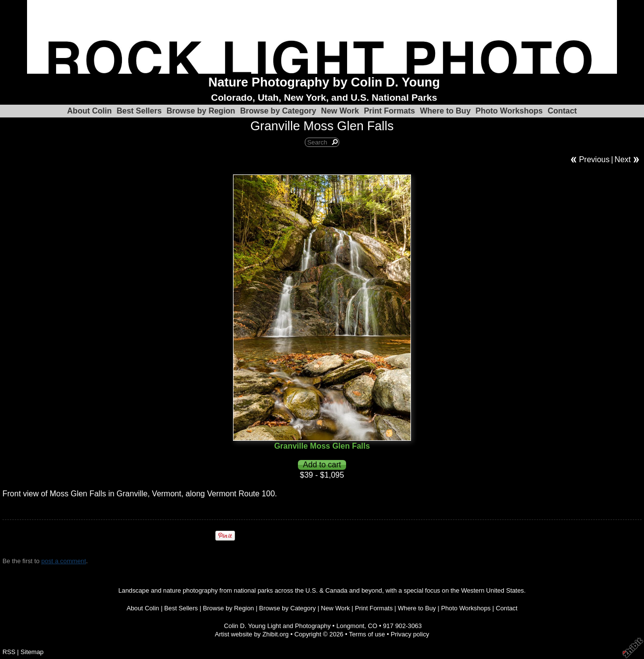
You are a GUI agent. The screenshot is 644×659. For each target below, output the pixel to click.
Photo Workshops (509, 111)
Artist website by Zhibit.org (252, 634)
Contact (562, 111)
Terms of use (367, 634)
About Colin (90, 111)
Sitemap (32, 652)
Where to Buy (445, 111)
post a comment (64, 561)
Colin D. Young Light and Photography (278, 626)
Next (623, 159)
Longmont (350, 626)
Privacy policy (410, 634)
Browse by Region (201, 111)
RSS (9, 652)
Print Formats (389, 111)
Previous (594, 159)
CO (372, 626)
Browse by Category (278, 111)
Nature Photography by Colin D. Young (324, 82)
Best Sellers (139, 111)
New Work (340, 111)
